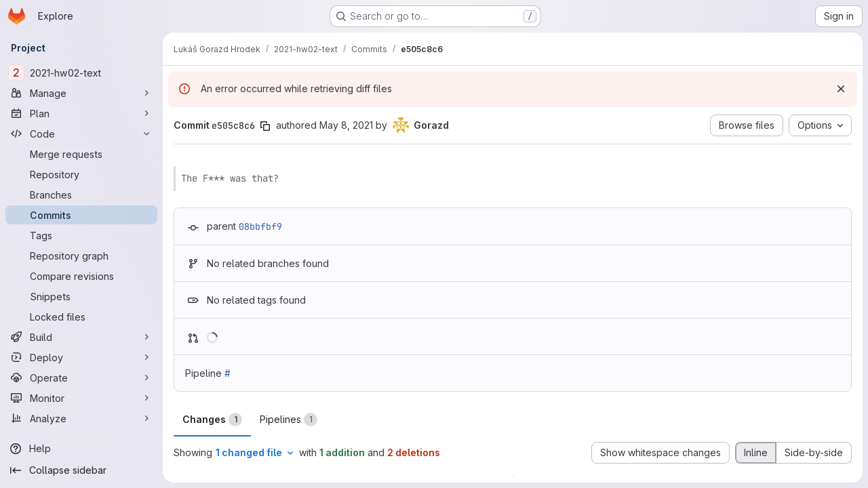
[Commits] (81, 215)
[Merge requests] (81, 154)
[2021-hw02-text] (81, 73)
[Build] (81, 337)
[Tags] (81, 235)
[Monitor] (81, 398)
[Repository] (81, 174)
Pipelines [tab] (289, 420)
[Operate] (81, 378)
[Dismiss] (841, 89)
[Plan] (81, 113)
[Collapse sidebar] (81, 470)
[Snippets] (81, 296)
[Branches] (81, 195)
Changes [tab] (212, 420)
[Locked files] (81, 317)
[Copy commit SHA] (265, 126)
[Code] (81, 134)
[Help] (81, 449)
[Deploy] (81, 357)
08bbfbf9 (260, 226)
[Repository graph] (81, 256)
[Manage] (81, 93)
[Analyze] (81, 418)
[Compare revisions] (81, 276)
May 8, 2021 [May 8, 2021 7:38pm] (346, 125)
